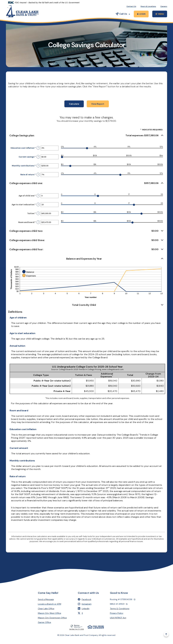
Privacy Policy (117, 613)
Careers (164, 6)
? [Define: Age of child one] (38, 199)
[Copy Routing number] (135, 599)
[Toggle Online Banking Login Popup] (141, 14)
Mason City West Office (50, 613)
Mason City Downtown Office (52, 618)
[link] (77, 627)
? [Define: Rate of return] (38, 178)
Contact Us (131, 6)
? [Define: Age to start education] (38, 208)
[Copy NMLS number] (127, 604)
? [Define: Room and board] (38, 226)
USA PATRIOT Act (118, 618)
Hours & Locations (148, 6)
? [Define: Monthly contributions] (38, 169)
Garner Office (44, 622)
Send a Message (46, 599)
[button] (86, 139)
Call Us (123, 14)
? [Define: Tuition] (38, 217)
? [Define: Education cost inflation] (38, 151)
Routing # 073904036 (123, 599)
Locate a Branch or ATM (50, 604)
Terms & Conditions (120, 609)
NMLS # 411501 (119, 604)
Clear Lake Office (46, 609)
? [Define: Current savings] (38, 160)
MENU (161, 14)
